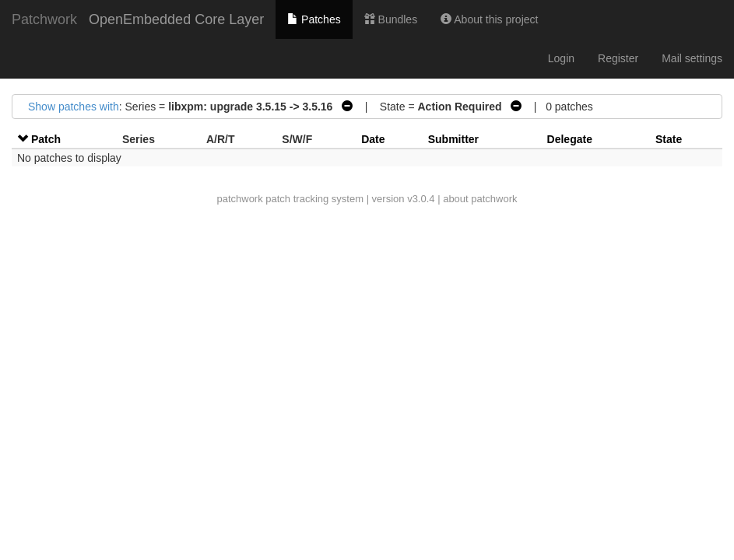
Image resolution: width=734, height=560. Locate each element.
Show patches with (74, 107)
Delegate (570, 139)
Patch (46, 139)
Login (561, 58)
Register (618, 58)
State (669, 139)
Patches (314, 19)
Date (373, 139)
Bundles (391, 19)
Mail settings (692, 58)
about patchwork (480, 199)
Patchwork (44, 19)
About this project (489, 19)
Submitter (453, 139)
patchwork (239, 199)
